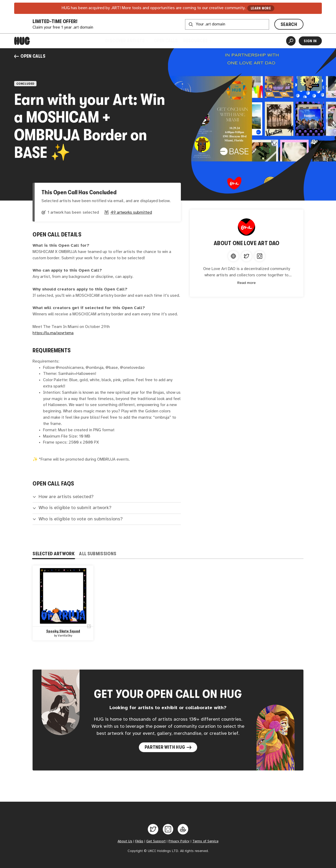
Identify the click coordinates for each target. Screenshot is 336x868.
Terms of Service (205, 841)
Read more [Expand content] (246, 283)
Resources (197, 41)
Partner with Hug (168, 747)
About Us (125, 841)
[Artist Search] (291, 41)
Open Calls (166, 41)
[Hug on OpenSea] (183, 829)
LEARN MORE (261, 8)
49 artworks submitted (131, 212)
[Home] (22, 41)
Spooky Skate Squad (63, 631)
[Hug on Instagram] (168, 829)
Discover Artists (126, 41)
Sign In (310, 41)
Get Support (156, 841)
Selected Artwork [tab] (54, 554)
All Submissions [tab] (98, 554)
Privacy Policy (179, 841)
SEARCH (289, 24)
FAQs (139, 841)
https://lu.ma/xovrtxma (53, 333)
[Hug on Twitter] (153, 829)
